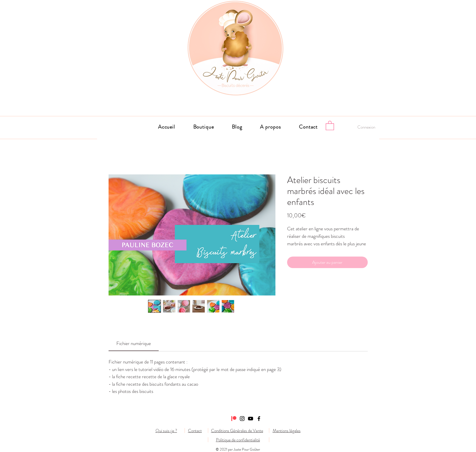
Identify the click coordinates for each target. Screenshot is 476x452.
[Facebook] (259, 419)
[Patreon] (234, 419)
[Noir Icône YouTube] (251, 419)
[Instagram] (242, 419)
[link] (134, 343)
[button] (271, 127)
